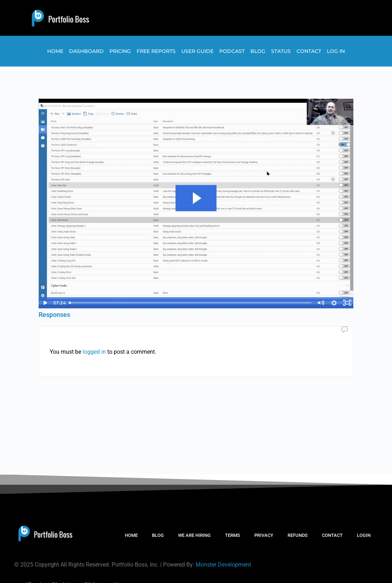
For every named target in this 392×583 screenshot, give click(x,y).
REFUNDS (298, 535)
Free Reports (156, 51)
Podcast (232, 51)
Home (55, 51)
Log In (336, 51)
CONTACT (332, 535)
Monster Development (223, 565)
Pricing (120, 51)
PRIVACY (264, 535)
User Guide (197, 51)
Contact (309, 51)
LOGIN (364, 535)
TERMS (232, 535)
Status (281, 51)
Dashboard (86, 51)
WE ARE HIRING (194, 535)
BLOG (158, 535)
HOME (131, 535)
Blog (258, 51)
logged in (94, 352)
